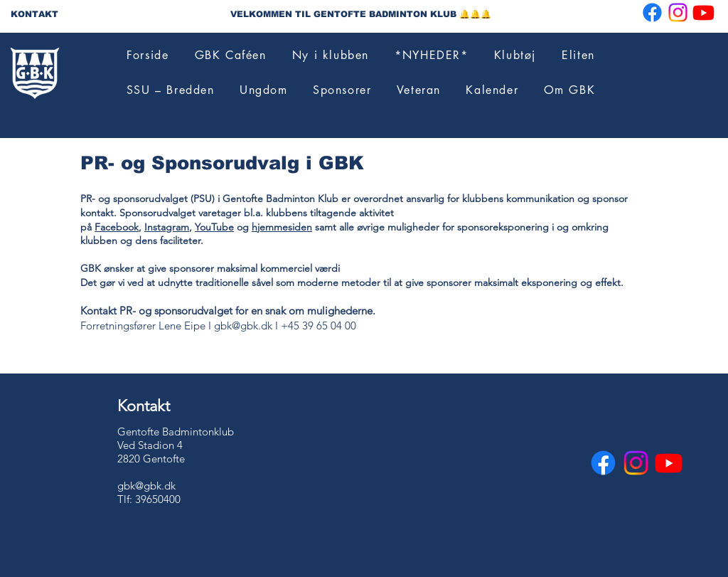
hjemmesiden (282, 227)
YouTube (214, 227)
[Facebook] (652, 12)
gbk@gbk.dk (243, 325)
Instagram (167, 227)
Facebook (117, 227)
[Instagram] (678, 12)
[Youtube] (703, 12)
